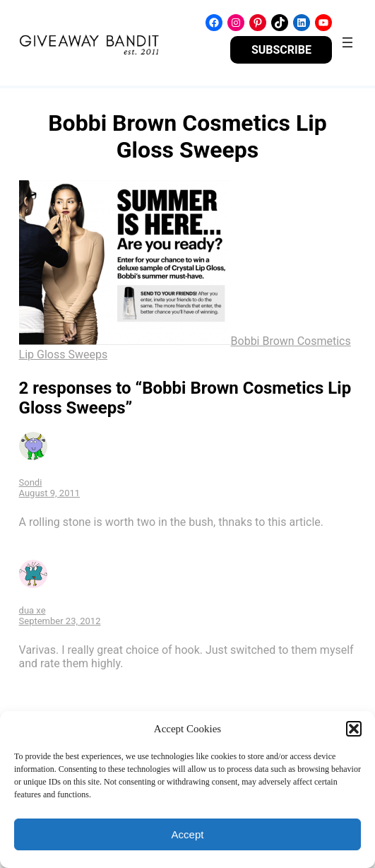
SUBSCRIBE (281, 50)
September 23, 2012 (60, 621)
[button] (354, 729)
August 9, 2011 (50, 493)
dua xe (32, 610)
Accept (188, 834)
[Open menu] (347, 42)
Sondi (31, 482)
